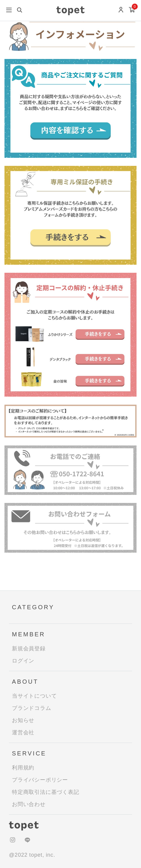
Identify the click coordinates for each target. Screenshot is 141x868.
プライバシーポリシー (40, 780)
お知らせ (23, 720)
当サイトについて (34, 696)
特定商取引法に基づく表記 (46, 792)
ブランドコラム (32, 708)
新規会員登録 (29, 649)
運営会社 (23, 733)
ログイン (23, 661)
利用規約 (23, 768)
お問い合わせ (29, 804)
